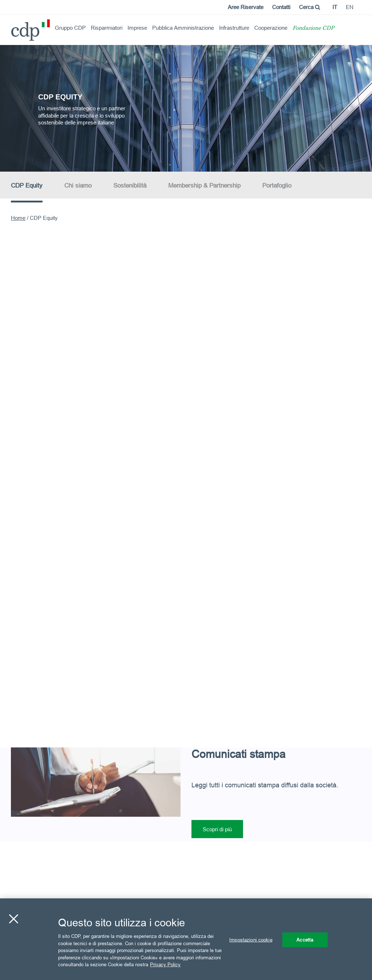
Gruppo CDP (70, 28)
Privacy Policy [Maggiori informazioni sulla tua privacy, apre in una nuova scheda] (165, 964)
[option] (186, 108)
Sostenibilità (130, 186)
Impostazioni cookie (251, 939)
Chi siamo (78, 186)
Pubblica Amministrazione (183, 28)
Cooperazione (271, 28)
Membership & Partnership (204, 186)
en (350, 7)
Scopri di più (217, 829)
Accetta (305, 939)
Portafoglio (277, 186)
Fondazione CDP (313, 28)
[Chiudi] (13, 919)
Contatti (281, 7)
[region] (186, 939)
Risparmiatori (107, 28)
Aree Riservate (246, 7)
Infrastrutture (234, 28)
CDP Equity (27, 186)
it (335, 7)
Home (18, 218)
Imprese (137, 28)
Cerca (310, 7)
